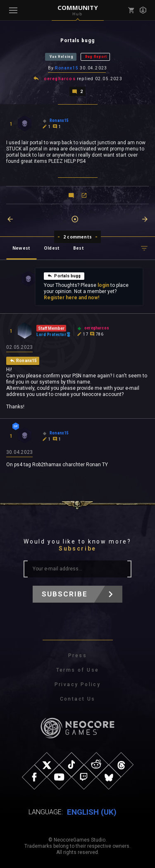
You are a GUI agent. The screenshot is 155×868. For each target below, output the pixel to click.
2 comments (77, 237)
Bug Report (96, 57)
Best (79, 248)
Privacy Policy (78, 684)
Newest (21, 248)
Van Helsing (62, 57)
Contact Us (78, 699)
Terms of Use (78, 670)
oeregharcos (60, 79)
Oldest (52, 248)
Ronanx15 (67, 68)
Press (77, 656)
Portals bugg (64, 276)
